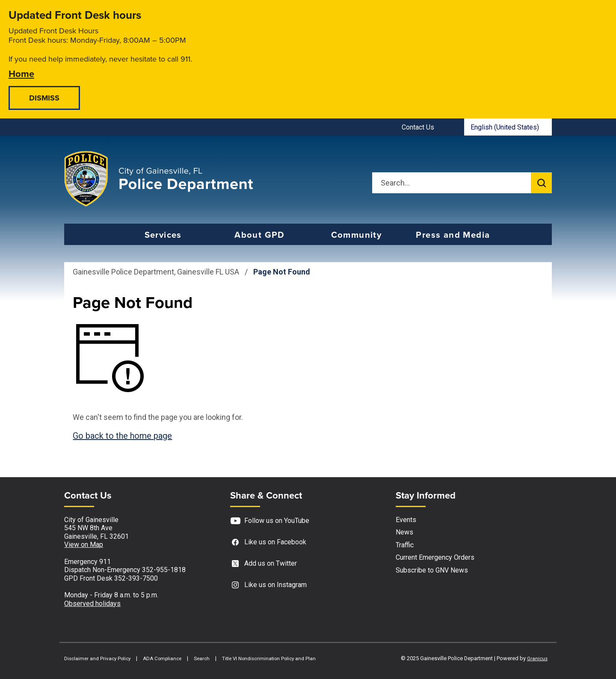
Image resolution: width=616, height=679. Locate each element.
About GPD (260, 235)
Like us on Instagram (268, 585)
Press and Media (453, 235)
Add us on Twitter (264, 564)
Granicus (537, 658)
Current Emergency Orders (435, 557)
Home (21, 73)
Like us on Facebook (268, 542)
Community (357, 235)
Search (202, 658)
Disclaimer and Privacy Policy (97, 658)
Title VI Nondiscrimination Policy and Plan (269, 658)
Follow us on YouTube (270, 521)
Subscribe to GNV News (432, 570)
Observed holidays (92, 604)
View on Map (84, 545)
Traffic (405, 545)
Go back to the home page (122, 436)
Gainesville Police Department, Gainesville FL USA (156, 272)
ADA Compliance (162, 658)
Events (406, 520)
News (404, 532)
